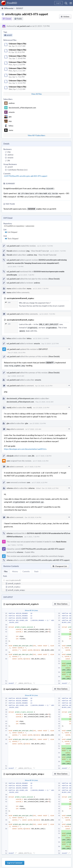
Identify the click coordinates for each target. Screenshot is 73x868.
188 (8, 302)
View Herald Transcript (40, 250)
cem (29, 454)
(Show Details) (54, 278)
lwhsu (11, 126)
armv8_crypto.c (14, 585)
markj (9, 406)
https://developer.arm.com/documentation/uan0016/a (25, 447)
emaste (12, 112)
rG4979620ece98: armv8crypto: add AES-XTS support (26, 176)
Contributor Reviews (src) (17, 170)
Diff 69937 (43, 348)
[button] (71, 3)
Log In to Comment (15, 861)
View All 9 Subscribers (36, 135)
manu (11, 130)
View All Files (37, 94)
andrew (12, 103)
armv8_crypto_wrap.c (17, 588)
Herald (9, 250)
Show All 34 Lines (31, 608)
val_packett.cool (23, 26)
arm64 (10, 167)
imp (10, 121)
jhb (9, 160)
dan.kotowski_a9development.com (22, 108)
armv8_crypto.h (14, 582)
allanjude (10, 454)
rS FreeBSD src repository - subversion (19, 225)
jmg (9, 152)
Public (19, 19)
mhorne (10, 487)
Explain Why (30, 550)
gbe (10, 117)
